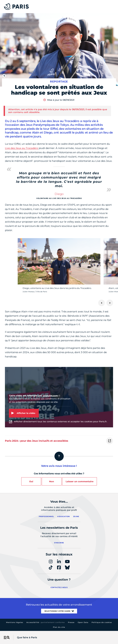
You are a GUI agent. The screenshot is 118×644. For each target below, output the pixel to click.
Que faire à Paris (27, 637)
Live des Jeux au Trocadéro (22, 148)
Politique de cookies (102, 622)
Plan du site (59, 627)
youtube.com (50, 395)
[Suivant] (110, 303)
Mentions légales (15, 622)
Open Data (83, 622)
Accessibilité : (46, 622)
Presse (71, 622)
